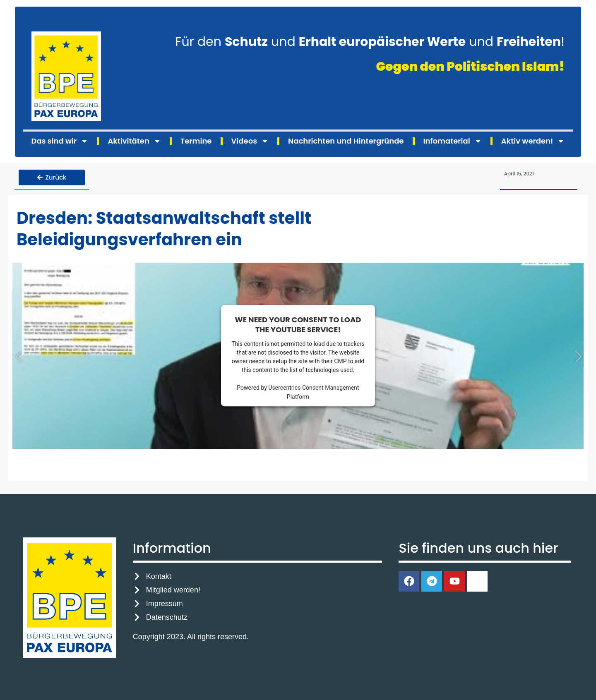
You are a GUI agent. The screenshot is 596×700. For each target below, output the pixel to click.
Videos (250, 141)
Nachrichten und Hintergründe (346, 141)
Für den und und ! (370, 42)
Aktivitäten (134, 141)
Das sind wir (60, 141)
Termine (196, 141)
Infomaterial (453, 141)
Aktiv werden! (533, 141)
